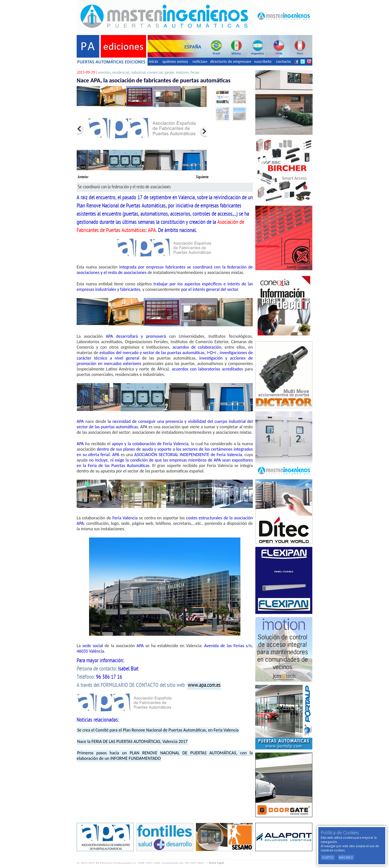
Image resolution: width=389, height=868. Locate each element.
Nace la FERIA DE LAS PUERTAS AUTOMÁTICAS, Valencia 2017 (132, 741)
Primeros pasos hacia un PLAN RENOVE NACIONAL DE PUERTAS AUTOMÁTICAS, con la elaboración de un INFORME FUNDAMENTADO (165, 756)
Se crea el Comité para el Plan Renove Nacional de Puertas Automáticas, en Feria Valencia (158, 730)
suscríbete (263, 61)
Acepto (328, 857)
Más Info (346, 857)
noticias (200, 61)
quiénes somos (175, 61)
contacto (284, 61)
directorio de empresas (231, 61)
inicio (153, 61)
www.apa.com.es (204, 685)
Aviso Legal (216, 863)
